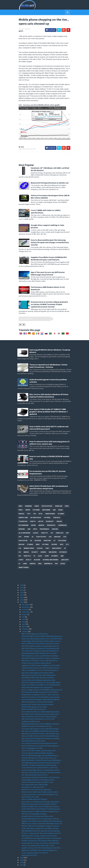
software (36, 502)
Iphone (26, 529)
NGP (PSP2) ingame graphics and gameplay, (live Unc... (41, 639)
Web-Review (53, 545)
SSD (50, 529)
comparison (62, 518)
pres (40, 556)
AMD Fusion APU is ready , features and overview (39, 828)
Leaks (25, 556)
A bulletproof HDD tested (31, 714)
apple (35, 522)
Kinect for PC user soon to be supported (36, 782)
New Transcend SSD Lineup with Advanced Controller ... (41, 731)
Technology (23, 514)
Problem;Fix (51, 518)
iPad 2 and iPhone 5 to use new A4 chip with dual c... (40, 709)
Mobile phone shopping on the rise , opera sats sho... (41, 687)
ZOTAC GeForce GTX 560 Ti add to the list (36, 656)
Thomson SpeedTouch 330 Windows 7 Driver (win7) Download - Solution (48, 358)
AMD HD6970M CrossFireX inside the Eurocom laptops (41, 823)
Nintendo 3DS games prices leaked (34, 699)
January (25, 624)
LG (19, 556)
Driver (28, 502)
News (27, 146)
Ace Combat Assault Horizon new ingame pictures (39, 736)
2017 (22, 580)
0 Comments (26, 29)
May (24, 614)
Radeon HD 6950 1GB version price (34, 702)
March (24, 619)
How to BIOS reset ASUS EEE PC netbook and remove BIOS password (49, 420)
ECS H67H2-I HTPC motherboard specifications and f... (41, 707)
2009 (22, 853)
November (26, 600)
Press (33, 146)
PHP (56, 556)
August (25, 607)
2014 (22, 587)
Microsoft (50, 514)
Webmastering (29, 541)
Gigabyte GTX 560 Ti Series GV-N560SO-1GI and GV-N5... (41, 658)
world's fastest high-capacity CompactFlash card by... (41, 763)
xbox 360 (21, 537)
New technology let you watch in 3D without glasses (40, 738)
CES (52, 525)
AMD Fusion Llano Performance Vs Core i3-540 (38, 712)
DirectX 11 (27, 548)
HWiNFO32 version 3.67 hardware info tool (37, 719)
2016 (22, 583)
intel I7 (29, 552)
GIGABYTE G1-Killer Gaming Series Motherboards (39, 758)
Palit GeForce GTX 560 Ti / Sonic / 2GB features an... (40, 653)
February (25, 622)
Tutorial (47, 510)
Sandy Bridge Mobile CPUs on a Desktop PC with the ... (41, 811)
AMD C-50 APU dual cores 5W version (35, 626)
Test (29, 506)
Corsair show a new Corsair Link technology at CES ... (40, 787)
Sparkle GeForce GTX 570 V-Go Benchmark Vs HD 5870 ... (42, 840)
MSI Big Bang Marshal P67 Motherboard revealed (39, 646)
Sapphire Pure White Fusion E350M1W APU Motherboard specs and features (47, 251)
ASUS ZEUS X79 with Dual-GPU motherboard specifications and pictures (49, 480)
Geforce (54, 537)
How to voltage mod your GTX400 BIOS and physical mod (42, 682)
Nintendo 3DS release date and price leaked (37, 697)
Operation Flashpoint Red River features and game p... (41, 651)
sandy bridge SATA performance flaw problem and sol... (41, 634)
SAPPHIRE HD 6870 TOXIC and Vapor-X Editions (38, 670)
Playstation (23, 533)
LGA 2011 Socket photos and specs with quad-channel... (42, 765)
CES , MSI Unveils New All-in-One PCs (35, 767)
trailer (59, 514)
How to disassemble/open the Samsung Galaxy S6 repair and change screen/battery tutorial (50, 236)
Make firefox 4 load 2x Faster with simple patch (38, 668)
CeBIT (47, 541)
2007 (22, 857)
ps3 (20, 548)
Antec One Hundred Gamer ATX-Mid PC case (37, 775)
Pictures (45, 537)
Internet (55, 548)
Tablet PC (44, 525)
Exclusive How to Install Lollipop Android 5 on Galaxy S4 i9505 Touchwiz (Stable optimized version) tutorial (49, 297)
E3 (34, 548)
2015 (22, 585)
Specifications (47, 499)
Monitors (47, 533)
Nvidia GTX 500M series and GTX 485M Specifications (40, 799)
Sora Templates (41, 865)
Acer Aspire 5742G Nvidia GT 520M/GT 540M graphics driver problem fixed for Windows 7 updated (49, 404)
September (26, 605)
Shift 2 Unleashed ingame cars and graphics (37, 680)
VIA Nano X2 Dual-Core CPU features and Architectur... (41, 833)
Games (37, 499)
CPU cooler (62, 533)
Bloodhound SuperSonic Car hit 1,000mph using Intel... (41, 716)
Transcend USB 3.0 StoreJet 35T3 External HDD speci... (41, 729)
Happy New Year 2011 (29, 848)
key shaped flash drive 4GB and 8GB (35, 777)
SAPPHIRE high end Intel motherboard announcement (41, 755)
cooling (40, 541)
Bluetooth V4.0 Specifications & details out (48, 180)
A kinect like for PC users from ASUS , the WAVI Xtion (40, 836)
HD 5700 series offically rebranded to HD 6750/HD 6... (40, 685)
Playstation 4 (41, 529)
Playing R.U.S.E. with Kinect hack (33, 780)
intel (41, 506)
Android (41, 518)
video (67, 499)
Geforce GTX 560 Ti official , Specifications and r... (39, 743)
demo (38, 537)
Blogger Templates (54, 865)
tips (65, 529)
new (29, 522)
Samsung (55, 522)
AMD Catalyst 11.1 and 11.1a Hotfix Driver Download (40, 648)
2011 (22, 595)
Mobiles (21, 506)
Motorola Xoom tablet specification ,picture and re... (40, 785)
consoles (57, 510)
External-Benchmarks (51, 552)
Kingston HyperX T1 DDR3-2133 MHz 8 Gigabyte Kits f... (41, 804)
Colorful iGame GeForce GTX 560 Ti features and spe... (41, 660)
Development (57, 541)
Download (59, 499)
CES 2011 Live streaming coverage (34, 806)
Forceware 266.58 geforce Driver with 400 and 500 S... (41, 721)
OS (31, 533)
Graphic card (23, 510)
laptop (41, 514)
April (24, 617)
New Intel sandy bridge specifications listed (37, 665)
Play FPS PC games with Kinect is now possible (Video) (41, 675)
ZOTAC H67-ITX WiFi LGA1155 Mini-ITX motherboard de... (41, 802)
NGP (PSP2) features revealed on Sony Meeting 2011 (40, 641)
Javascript (65, 552)
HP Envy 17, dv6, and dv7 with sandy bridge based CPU (41, 826)
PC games (61, 506)
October (25, 602)
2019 (22, 578)
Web (62, 548)
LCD (20, 541)
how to (33, 514)
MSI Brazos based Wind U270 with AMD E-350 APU (39, 797)
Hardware (21, 146)
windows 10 (48, 556)
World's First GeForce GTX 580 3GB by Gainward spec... (41, 690)
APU (67, 525)
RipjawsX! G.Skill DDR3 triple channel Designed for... (40, 843)
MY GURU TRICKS (36, 510)
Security (35, 545)
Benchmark (46, 502)
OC (33, 529)
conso (21, 552)
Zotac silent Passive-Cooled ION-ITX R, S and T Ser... (40, 760)
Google (36, 525)
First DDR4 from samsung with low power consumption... (42, 831)
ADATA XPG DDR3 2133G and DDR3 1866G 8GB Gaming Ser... (42, 629)
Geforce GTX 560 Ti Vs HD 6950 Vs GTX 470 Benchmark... (41, 677)
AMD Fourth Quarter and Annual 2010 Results (38, 695)
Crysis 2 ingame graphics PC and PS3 (35, 845)
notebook (63, 545)
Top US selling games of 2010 (32, 741)
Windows (22, 522)
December (26, 597)
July (24, 609)
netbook (38, 533)
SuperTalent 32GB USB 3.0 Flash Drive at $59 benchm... (41, 770)
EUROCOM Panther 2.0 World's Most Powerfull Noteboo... (42, 753)
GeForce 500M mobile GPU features (34, 792)
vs (65, 541)
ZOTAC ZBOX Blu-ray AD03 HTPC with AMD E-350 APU (40, 821)
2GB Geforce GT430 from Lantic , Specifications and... (41, 726)
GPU (20, 529)
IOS (20, 545)
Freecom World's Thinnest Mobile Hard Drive (38, 746)
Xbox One (57, 529)
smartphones (50, 506)
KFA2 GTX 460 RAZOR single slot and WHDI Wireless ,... (41, 748)
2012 (22, 592)
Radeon (26, 545)
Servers (43, 545)
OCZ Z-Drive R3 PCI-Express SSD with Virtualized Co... (40, 643)
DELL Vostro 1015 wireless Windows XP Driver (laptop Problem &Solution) (49, 388)
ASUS (62, 537)
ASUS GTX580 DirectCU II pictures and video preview (40, 636)
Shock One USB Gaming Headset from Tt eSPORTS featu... (42, 631)
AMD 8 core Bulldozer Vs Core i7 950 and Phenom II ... (40, 663)
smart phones (24, 560)
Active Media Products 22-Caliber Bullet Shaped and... (41, 704)
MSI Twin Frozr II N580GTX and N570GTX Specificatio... (41, 724)
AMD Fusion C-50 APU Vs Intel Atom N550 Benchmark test (42, 816)
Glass (40, 548)
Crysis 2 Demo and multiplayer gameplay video (38, 673)
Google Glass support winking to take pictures (50, 222)
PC (55, 533)
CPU (35, 506)
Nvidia (60, 502)
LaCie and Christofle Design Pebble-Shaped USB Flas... (41, 692)
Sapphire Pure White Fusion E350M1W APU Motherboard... (42, 814)
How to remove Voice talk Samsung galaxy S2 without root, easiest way (49, 435)
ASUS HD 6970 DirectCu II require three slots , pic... (40, 750)
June (24, 612)
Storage (30, 537)
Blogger (37, 552)
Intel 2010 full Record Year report (33, 733)
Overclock (60, 525)
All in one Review (24, 525)
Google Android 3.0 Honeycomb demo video (38, 809)
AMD (54, 502)
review (33, 518)
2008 (22, 855)
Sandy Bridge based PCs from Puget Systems (38, 772)
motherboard (23, 518)
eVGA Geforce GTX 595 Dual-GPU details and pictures (41, 794)
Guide (47, 548)
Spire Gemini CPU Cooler (30, 789)
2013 (22, 590)
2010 (22, 850)
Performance (44, 522)
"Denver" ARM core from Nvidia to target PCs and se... (41, 819)
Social (63, 556)
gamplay (33, 556)
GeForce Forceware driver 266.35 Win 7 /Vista (38, 838)
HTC (67, 537)
